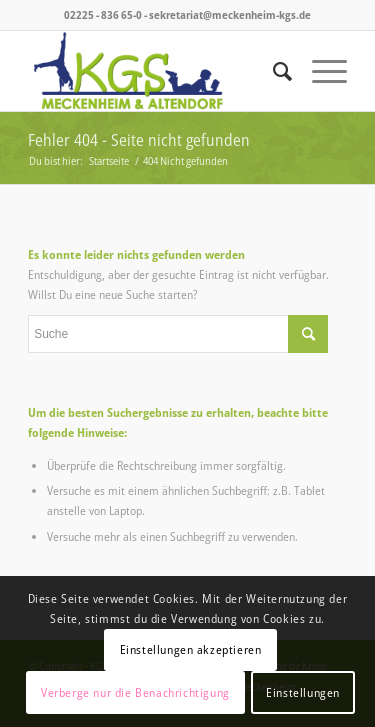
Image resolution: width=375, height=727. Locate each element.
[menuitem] (272, 71)
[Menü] (319, 71)
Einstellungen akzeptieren (191, 649)
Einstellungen (303, 692)
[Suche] (272, 71)
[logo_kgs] (155, 71)
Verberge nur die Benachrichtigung (135, 692)
